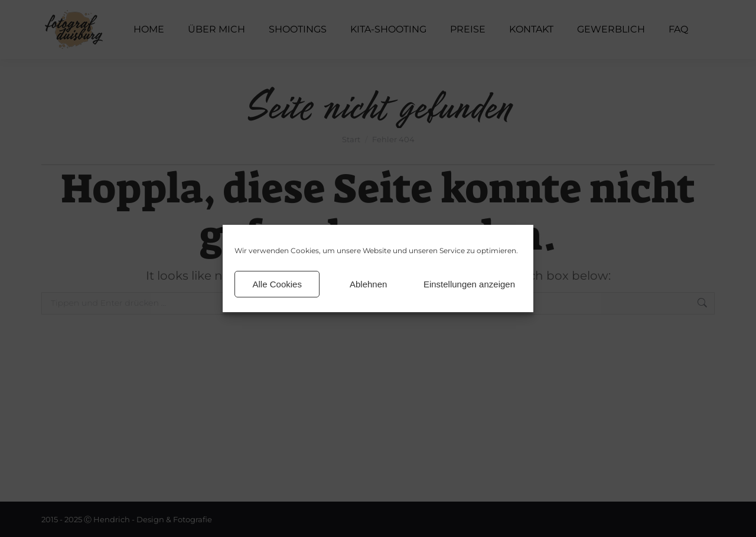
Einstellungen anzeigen (469, 284)
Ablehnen (368, 284)
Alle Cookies (277, 284)
